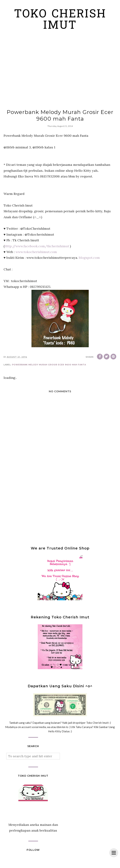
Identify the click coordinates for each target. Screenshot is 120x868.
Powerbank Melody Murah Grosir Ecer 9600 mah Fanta (49, 365)
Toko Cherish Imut (60, 20)
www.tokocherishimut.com (36, 252)
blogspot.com (89, 258)
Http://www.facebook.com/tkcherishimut (37, 246)
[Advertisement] (60, 73)
